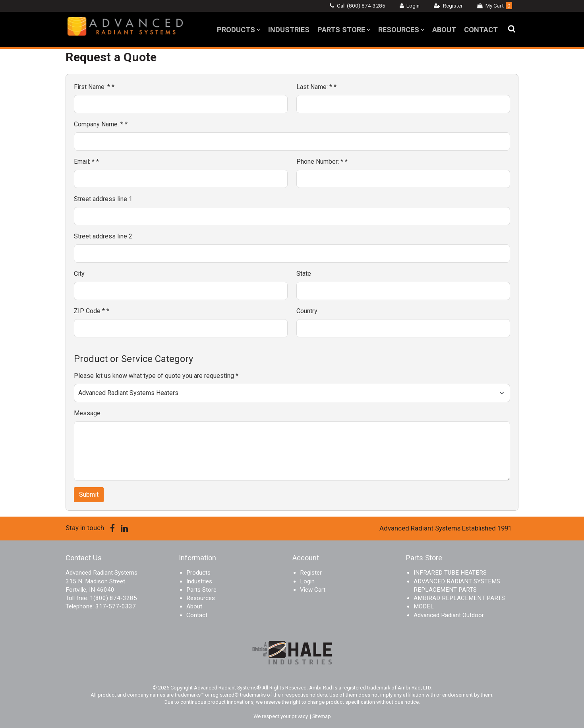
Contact (481, 30)
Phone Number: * (322, 162)
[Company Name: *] (292, 141)
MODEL (424, 606)
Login (413, 6)
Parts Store (341, 30)
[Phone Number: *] (403, 179)
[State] (403, 291)
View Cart (313, 590)
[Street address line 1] (292, 216)
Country (307, 311)
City (79, 274)
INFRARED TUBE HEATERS (450, 573)
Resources (399, 30)
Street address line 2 (103, 236)
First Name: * (94, 87)
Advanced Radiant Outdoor (449, 615)
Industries (289, 30)
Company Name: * (101, 124)
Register (453, 6)
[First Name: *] (181, 104)
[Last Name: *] (403, 104)
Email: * (86, 162)
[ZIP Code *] (181, 328)
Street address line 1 (103, 199)
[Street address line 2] (292, 254)
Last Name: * (316, 87)
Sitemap (322, 716)
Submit (89, 495)
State (304, 274)
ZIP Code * (92, 311)
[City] (181, 291)
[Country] (403, 328)
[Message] (292, 451)
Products (236, 30)
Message (87, 413)
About (444, 30)
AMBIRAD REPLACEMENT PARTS (459, 598)
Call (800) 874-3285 (361, 6)
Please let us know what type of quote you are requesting (156, 376)
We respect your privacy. (282, 716)
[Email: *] (181, 179)
